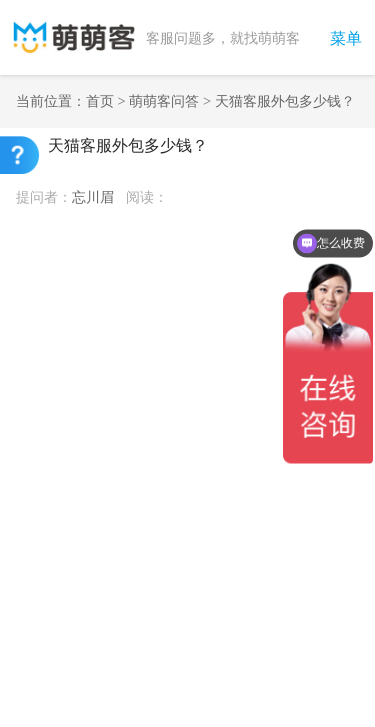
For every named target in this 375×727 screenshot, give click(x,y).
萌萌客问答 (164, 101)
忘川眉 (93, 197)
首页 (100, 101)
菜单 (346, 38)
